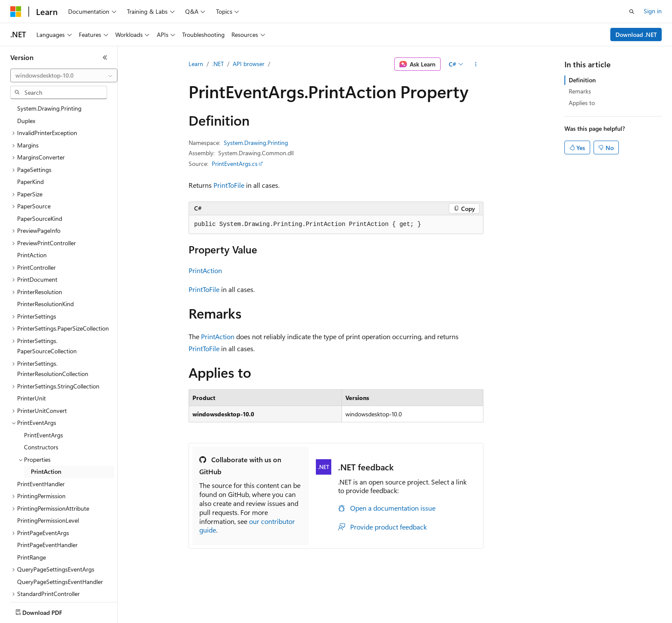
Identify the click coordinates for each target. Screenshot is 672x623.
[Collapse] (105, 57)
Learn (196, 64)
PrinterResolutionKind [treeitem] (45, 255)
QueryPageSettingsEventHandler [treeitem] (60, 533)
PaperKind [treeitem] (30, 133)
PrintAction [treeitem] (32, 206)
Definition (582, 80)
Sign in (653, 11)
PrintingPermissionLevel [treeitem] (48, 472)
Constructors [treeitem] (41, 399)
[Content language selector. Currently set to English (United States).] (49, 611)
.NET (218, 64)
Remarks (580, 91)
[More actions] (476, 64)
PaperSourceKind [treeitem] (40, 170)
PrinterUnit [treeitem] (31, 350)
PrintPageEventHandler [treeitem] (47, 496)
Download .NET (636, 35)
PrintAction (205, 270)
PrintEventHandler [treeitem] (41, 435)
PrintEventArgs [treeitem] (43, 387)
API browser (249, 64)
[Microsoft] (16, 12)
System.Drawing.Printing (256, 143)
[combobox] (64, 75)
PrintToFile (229, 185)
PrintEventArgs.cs (235, 164)
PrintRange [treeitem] (31, 509)
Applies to (582, 103)
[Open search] (632, 12)
